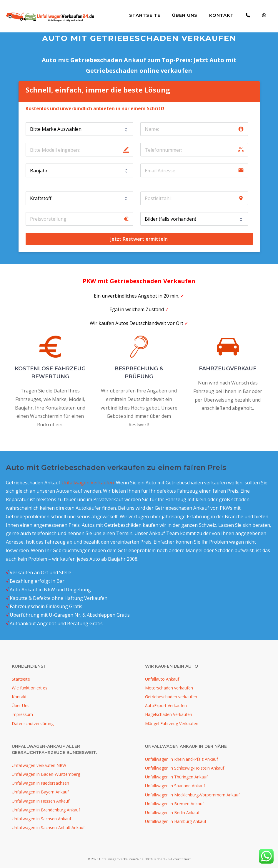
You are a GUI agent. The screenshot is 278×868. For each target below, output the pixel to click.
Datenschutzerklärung (33, 723)
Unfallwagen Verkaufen (88, 483)
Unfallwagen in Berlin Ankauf (172, 812)
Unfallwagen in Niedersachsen (40, 783)
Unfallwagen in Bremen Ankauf (174, 804)
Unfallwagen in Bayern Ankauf (40, 792)
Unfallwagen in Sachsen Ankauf (41, 819)
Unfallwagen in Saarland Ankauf (175, 786)
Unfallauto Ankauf (162, 679)
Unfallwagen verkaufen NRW (39, 765)
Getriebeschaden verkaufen (171, 697)
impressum (22, 714)
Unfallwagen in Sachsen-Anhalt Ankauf (48, 827)
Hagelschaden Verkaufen (169, 714)
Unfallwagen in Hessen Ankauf (41, 801)
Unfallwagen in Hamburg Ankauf (176, 821)
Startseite (145, 15)
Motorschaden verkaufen (169, 688)
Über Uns (185, 15)
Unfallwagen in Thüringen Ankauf (176, 777)
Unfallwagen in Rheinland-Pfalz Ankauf (182, 759)
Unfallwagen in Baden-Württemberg (46, 774)
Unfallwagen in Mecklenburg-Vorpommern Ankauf (192, 795)
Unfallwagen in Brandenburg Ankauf (46, 810)
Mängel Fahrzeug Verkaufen (172, 723)
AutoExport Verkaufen (166, 706)
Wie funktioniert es (30, 688)
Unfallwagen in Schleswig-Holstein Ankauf (185, 768)
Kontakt (222, 15)
